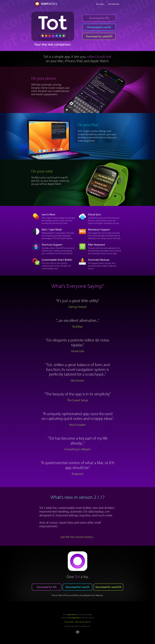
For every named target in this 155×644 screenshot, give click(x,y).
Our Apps (100, 4)
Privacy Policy (69, 622)
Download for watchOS (99, 36)
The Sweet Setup (78, 400)
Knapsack (77, 474)
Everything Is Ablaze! (77, 449)
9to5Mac (77, 326)
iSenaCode (77, 351)
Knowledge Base (74, 618)
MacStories (77, 380)
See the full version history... (77, 537)
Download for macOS (99, 27)
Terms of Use (79, 622)
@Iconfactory (114, 4)
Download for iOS (99, 18)
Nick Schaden (77, 425)
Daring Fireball (77, 307)
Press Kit (88, 622)
